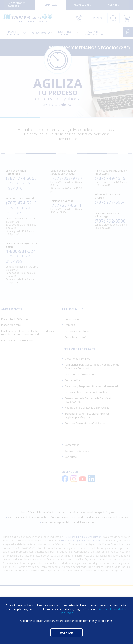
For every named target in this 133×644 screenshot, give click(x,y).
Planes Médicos (13, 33)
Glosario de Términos (77, 359)
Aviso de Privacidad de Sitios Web (27, 517)
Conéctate (71, 457)
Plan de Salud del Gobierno (17, 340)
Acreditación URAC (76, 337)
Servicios (40, 33)
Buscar (114, 18)
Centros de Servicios (77, 451)
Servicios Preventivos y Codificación (86, 423)
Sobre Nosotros (74, 319)
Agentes (113, 5)
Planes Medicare (11, 325)
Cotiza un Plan (73, 380)
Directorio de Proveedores (80, 374)
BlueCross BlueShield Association (83, 537)
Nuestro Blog (67, 33)
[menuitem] (14, 33)
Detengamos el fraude (78, 331)
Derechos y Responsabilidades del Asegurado (92, 386)
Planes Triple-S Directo (15, 319)
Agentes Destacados (95, 33)
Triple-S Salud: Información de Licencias (43, 512)
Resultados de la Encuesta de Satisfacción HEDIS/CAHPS (89, 400)
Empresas (51, 5)
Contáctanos (72, 445)
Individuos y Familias (16, 5)
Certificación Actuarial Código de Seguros (92, 512)
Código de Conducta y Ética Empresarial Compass (100, 517)
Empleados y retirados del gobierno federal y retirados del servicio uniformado (28, 333)
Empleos (70, 325)
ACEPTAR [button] (66, 632)
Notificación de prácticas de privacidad (87, 408)
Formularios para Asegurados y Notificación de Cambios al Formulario (92, 366)
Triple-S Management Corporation (80, 541)
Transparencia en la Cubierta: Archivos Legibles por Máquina (87, 415)
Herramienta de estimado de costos (86, 392)
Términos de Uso (59, 517)
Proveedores (82, 5)
